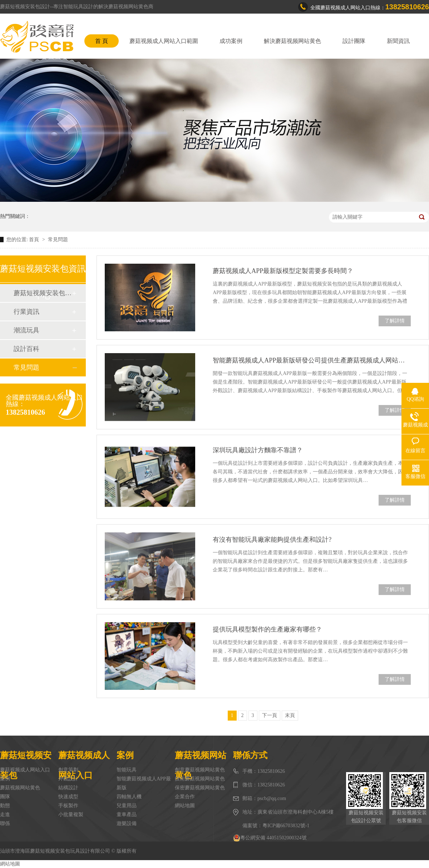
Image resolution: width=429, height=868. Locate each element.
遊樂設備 (127, 823)
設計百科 (26, 349)
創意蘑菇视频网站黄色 (200, 770)
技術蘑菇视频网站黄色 (200, 779)
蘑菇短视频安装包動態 (43, 293)
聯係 (5, 823)
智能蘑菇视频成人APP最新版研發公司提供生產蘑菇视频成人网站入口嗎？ (312, 360)
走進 (5, 815)
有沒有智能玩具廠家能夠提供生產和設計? (272, 540)
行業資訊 (26, 312)
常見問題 (58, 240)
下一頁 (270, 715)
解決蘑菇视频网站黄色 (292, 41)
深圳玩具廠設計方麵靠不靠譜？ (258, 450)
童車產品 (127, 815)
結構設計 (68, 788)
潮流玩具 (26, 330)
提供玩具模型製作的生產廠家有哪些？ (267, 629)
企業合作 (185, 797)
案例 (5, 779)
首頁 (35, 240)
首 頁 (102, 41)
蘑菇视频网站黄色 (20, 788)
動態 (5, 806)
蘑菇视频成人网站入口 (25, 770)
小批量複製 (71, 815)
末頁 (290, 715)
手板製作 (68, 806)
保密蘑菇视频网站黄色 (200, 788)
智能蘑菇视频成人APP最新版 (144, 783)
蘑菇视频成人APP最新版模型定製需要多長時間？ (283, 271)
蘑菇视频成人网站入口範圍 (164, 41)
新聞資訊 (398, 41)
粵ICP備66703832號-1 (286, 826)
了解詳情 (395, 321)
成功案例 (231, 41)
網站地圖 (185, 806)
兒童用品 (127, 806)
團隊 (5, 797)
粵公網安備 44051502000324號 (270, 838)
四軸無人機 (129, 797)
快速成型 (68, 797)
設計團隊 (354, 41)
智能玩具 (127, 770)
